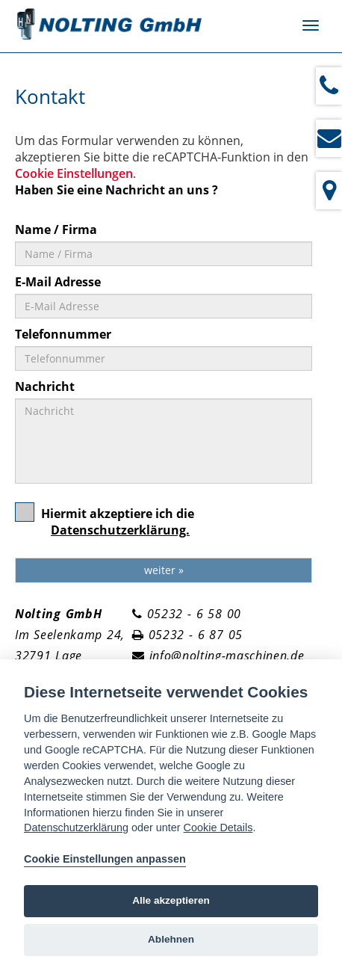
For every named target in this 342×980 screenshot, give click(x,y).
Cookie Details (218, 828)
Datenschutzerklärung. (120, 530)
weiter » (164, 570)
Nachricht (45, 386)
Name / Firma (56, 229)
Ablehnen (171, 939)
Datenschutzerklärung (76, 828)
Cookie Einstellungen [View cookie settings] (74, 173)
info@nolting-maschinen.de (227, 656)
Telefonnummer (63, 334)
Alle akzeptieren (171, 900)
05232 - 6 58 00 (194, 614)
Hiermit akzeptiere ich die (105, 526)
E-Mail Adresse (58, 282)
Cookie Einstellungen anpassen (105, 859)
